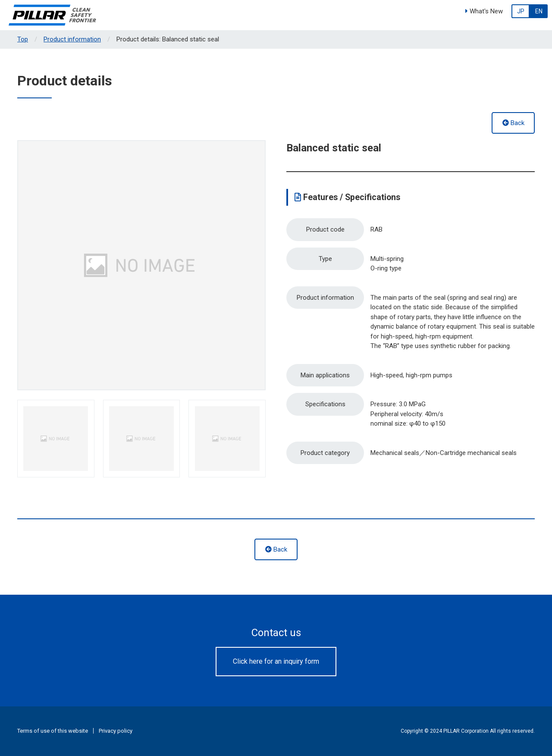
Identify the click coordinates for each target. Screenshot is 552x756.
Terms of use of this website (53, 731)
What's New (484, 11)
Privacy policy (116, 731)
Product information (72, 39)
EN (539, 11)
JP (521, 11)
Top (23, 39)
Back (513, 123)
